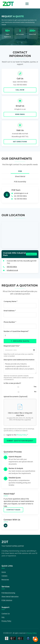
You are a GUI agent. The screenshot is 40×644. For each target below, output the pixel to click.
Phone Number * (10, 322)
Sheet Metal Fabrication (10, 597)
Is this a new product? (12, 383)
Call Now (20, 90)
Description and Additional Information (19, 360)
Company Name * (11, 301)
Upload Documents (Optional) (16, 397)
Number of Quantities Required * (16, 331)
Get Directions (20, 142)
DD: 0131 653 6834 (20, 196)
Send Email (20, 114)
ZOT (5, 542)
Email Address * (10, 311)
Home (4, 572)
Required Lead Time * (12, 346)
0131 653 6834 (12, 267)
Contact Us (6, 614)
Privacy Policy (22, 435)
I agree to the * (17, 435)
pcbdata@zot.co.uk (21, 193)
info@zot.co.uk (12, 270)
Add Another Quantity (20, 341)
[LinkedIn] (6, 525)
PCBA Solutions (7, 600)
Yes (35, 387)
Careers (4, 576)
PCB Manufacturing (8, 593)
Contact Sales (13, 510)
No (35, 392)
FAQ (3, 617)
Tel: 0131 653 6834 (20, 199)
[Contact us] (36, 639)
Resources (5, 580)
